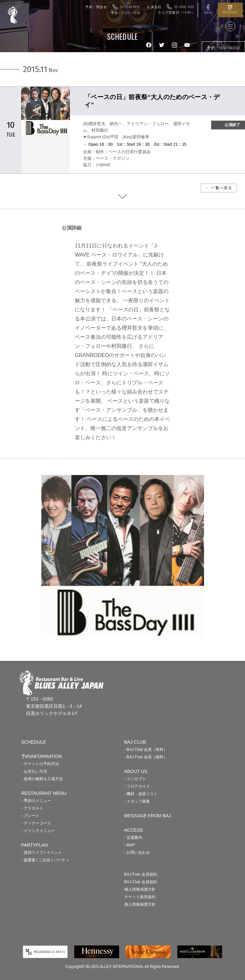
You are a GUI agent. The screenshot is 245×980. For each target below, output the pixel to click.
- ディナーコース (36, 823)
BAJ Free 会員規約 (141, 874)
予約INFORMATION (41, 756)
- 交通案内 (133, 838)
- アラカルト (32, 808)
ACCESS (134, 830)
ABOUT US (136, 771)
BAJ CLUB (135, 742)
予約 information (223, 47)
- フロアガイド (137, 786)
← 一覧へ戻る (219, 188)
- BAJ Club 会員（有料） (146, 750)
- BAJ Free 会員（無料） (146, 757)
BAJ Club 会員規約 (141, 882)
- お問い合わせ (137, 853)
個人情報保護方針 (140, 889)
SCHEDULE (230, 12)
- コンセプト (135, 779)
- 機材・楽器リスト (141, 794)
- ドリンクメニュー (38, 831)
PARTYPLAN (34, 845)
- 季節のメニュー (36, 801)
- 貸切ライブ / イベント (41, 853)
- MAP (130, 845)
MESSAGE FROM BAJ (148, 816)
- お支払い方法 (34, 771)
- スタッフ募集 (137, 801)
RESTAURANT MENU (44, 793)
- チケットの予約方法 (40, 764)
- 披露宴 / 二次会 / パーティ (45, 860)
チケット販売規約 (140, 897)
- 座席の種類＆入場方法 (42, 779)
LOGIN (208, 12)
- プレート (30, 816)
